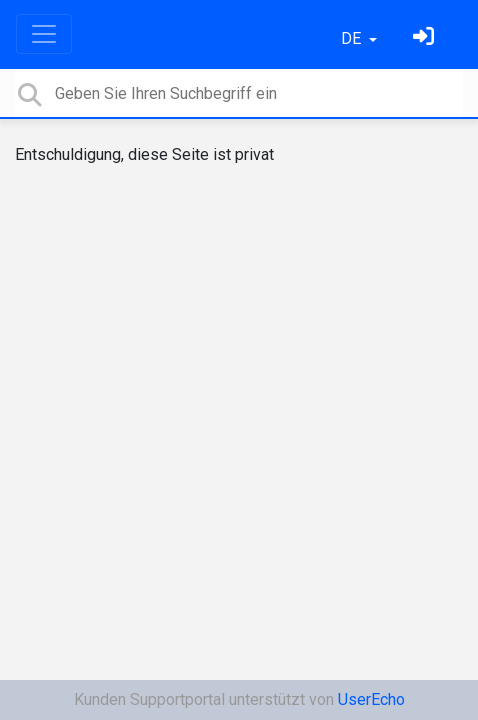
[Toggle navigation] (44, 34)
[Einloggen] (426, 38)
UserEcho (371, 699)
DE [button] (353, 38)
